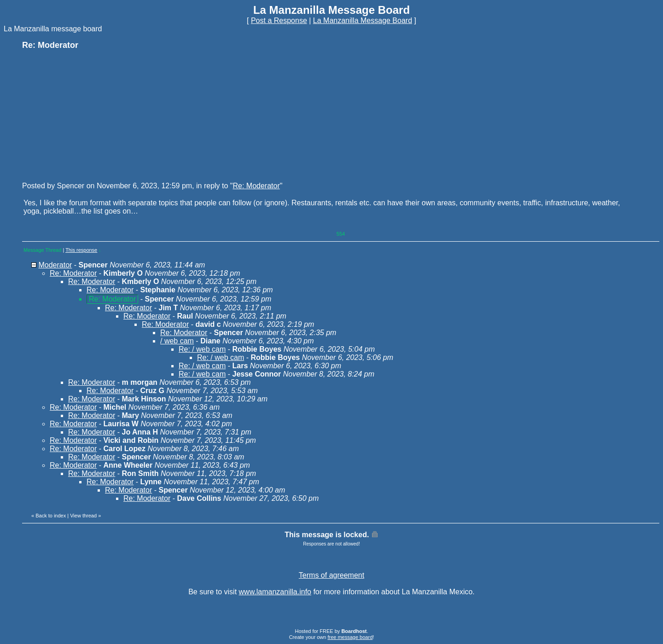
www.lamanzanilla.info (275, 592)
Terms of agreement (331, 575)
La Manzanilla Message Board (363, 20)
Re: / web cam (202, 349)
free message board (350, 637)
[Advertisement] (91, 115)
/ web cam (177, 341)
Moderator (55, 265)
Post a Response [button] (279, 20)
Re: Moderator (256, 186)
